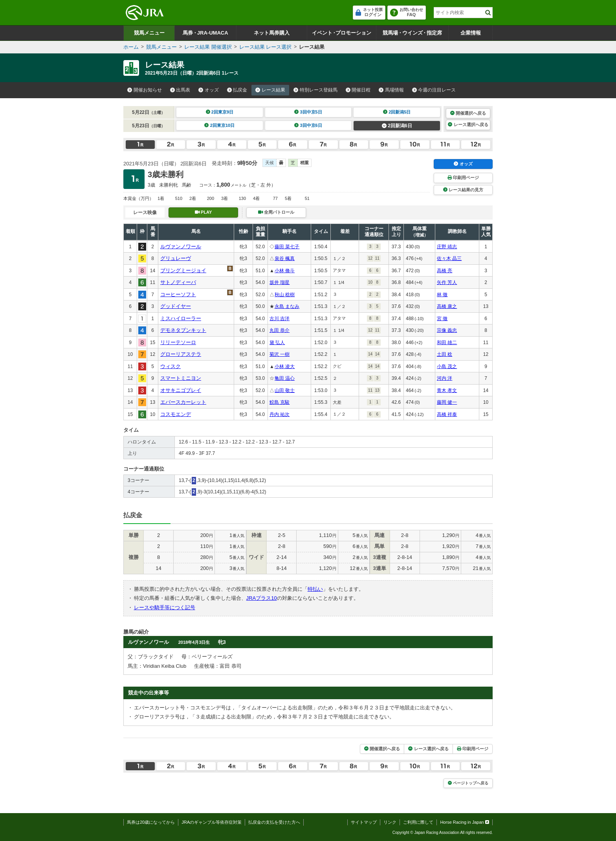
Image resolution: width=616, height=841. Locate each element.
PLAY (203, 212)
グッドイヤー (176, 306)
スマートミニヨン (181, 378)
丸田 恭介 (280, 330)
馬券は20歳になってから (151, 822)
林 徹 (442, 295)
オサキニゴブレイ (181, 390)
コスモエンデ (176, 414)
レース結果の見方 (463, 190)
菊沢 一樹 (280, 354)
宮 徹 (442, 319)
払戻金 (237, 90)
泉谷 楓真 (285, 258)
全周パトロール (276, 212)
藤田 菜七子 (287, 247)
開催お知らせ (145, 90)
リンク (390, 822)
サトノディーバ (178, 282)
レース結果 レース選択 (266, 47)
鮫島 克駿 (280, 402)
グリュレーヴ (176, 258)
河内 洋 (445, 378)
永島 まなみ (287, 306)
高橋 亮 (445, 271)
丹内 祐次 (280, 414)
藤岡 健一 (447, 402)
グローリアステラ (181, 354)
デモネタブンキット (183, 330)
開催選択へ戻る (468, 113)
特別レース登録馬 (315, 90)
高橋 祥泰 (447, 414)
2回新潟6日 (397, 126)
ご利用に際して (418, 822)
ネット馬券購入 (272, 33)
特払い (315, 589)
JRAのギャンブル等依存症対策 (212, 822)
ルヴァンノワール (181, 246)
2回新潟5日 (397, 112)
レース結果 (270, 90)
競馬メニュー (149, 33)
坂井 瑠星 (280, 282)
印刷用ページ (463, 178)
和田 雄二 (447, 343)
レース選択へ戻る (468, 125)
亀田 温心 (285, 378)
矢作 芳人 (447, 282)
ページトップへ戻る (468, 783)
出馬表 (180, 90)
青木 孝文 (447, 390)
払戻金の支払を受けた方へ (274, 822)
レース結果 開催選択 (208, 47)
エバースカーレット (183, 402)
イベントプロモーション (342, 33)
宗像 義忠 (447, 330)
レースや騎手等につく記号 (165, 607)
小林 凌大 (285, 366)
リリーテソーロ (178, 342)
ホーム (131, 47)
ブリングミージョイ (183, 270)
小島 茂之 (447, 366)
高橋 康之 (447, 306)
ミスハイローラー (181, 318)
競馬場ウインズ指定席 (412, 33)
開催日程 (358, 90)
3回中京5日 (308, 112)
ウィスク (170, 366)
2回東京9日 (220, 112)
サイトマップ (364, 822)
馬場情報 (391, 90)
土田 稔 (445, 354)
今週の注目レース (434, 90)
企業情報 (471, 33)
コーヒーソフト (178, 294)
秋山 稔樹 (285, 295)
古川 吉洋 (280, 319)
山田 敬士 (285, 390)
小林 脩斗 (285, 271)
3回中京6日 (308, 125)
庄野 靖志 (447, 247)
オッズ (209, 90)
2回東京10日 (219, 125)
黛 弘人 (277, 343)
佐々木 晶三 (449, 258)
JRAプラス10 (262, 598)
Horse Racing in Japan (465, 822)
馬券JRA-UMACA (205, 33)
